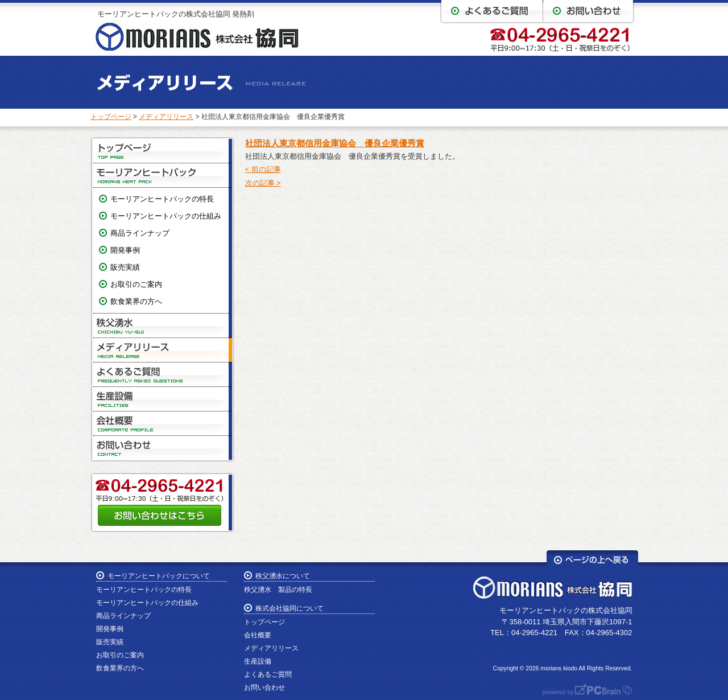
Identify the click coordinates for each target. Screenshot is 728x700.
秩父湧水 (163, 326)
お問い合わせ (163, 448)
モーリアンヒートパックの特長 (162, 199)
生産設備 (163, 399)
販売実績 (125, 267)
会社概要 (163, 424)
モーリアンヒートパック (163, 176)
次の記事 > (263, 183)
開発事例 (125, 250)
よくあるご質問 (163, 375)
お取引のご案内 (136, 284)
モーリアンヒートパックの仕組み (166, 216)
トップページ (111, 117)
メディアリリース (166, 117)
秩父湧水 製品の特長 (278, 590)
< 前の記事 (263, 169)
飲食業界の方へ (136, 301)
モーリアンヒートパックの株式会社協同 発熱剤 (176, 14)
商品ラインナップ (140, 233)
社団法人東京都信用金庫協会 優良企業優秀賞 (335, 143)
